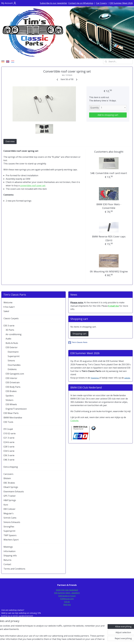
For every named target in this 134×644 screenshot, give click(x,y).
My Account (9, 3)
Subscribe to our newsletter (54, 3)
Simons (11, 361)
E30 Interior (11, 378)
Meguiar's (9, 513)
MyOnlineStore (97, 639)
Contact (7, 564)
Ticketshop (95, 378)
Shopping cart (79, 334)
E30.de (67, 602)
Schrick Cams (10, 518)
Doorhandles (14, 365)
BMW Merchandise (13, 418)
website (127, 378)
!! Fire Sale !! (9, 307)
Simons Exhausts (12, 522)
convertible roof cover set (33, 185)
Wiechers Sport (11, 540)
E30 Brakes (11, 391)
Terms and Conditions (14, 569)
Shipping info (10, 556)
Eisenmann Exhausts (14, 492)
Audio (8, 339)
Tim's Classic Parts (78, 343)
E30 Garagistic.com (15, 374)
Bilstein (7, 478)
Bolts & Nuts (12, 343)
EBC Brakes (9, 483)
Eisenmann (13, 352)
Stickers (9, 400)
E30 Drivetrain (13, 382)
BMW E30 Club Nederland (67, 590)
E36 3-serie (9, 455)
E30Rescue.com (67, 599)
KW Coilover (9, 509)
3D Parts (10, 330)
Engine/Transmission (16, 409)
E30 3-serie (9, 326)
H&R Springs (10, 500)
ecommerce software (74, 639)
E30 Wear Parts (11, 413)
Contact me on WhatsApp (81, 3)
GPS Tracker (10, 496)
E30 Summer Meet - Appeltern (67, 593)
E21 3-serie (9, 438)
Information (9, 551)
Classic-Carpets (11, 318)
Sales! (6, 311)
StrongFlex (9, 527)
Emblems (12, 369)
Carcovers (8, 474)
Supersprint (14, 356)
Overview (10, 141)
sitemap (58, 639)
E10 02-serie (10, 433)
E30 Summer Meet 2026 (121, 3)
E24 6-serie (9, 442)
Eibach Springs (11, 487)
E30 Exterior (12, 347)
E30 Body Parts (13, 387)
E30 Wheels (11, 404)
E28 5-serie (9, 447)
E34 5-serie (9, 451)
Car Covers (101, 3)
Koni (6, 505)
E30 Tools (8, 422)
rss (63, 639)
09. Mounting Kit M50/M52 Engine (109, 271)
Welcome (8, 302)
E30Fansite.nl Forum (67, 596)
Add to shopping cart (108, 115)
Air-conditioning (14, 334)
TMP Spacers (10, 535)
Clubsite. (75, 421)
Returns (7, 560)
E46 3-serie (9, 460)
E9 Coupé (8, 429)
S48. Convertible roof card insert (109, 173)
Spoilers (10, 396)
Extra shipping (11, 467)
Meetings (8, 547)
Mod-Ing (67, 605)
